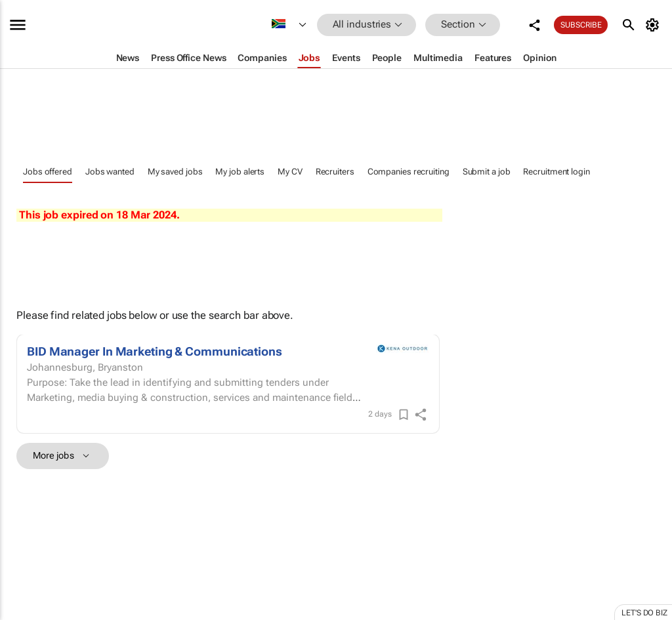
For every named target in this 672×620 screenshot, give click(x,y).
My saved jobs (175, 172)
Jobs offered (48, 172)
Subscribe (581, 25)
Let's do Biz (644, 613)
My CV (290, 172)
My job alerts (240, 172)
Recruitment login (556, 172)
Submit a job (487, 172)
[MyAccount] (655, 25)
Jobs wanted (110, 172)
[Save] (404, 415)
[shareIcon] (421, 415)
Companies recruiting (409, 172)
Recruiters (335, 172)
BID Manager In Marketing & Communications (155, 351)
